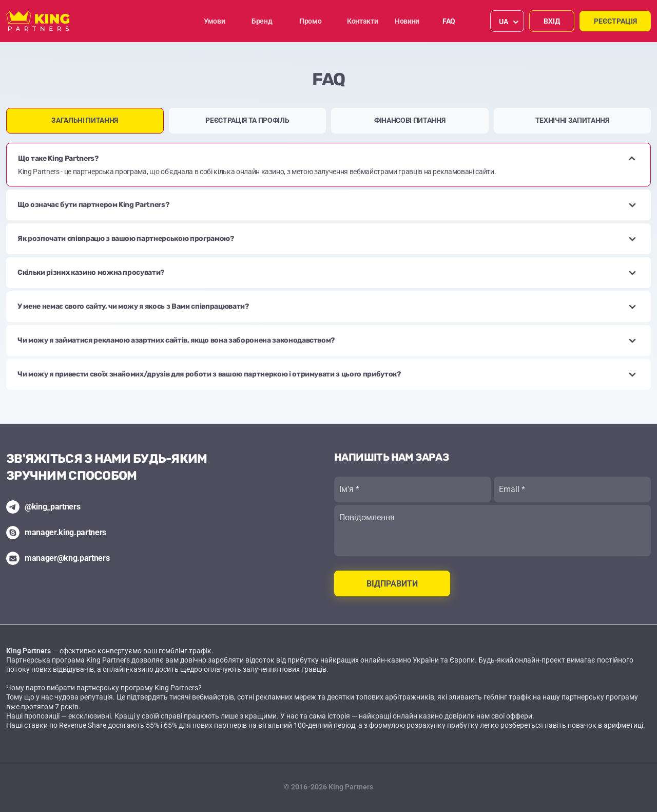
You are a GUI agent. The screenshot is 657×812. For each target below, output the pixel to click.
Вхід (552, 21)
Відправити (392, 584)
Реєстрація (615, 21)
